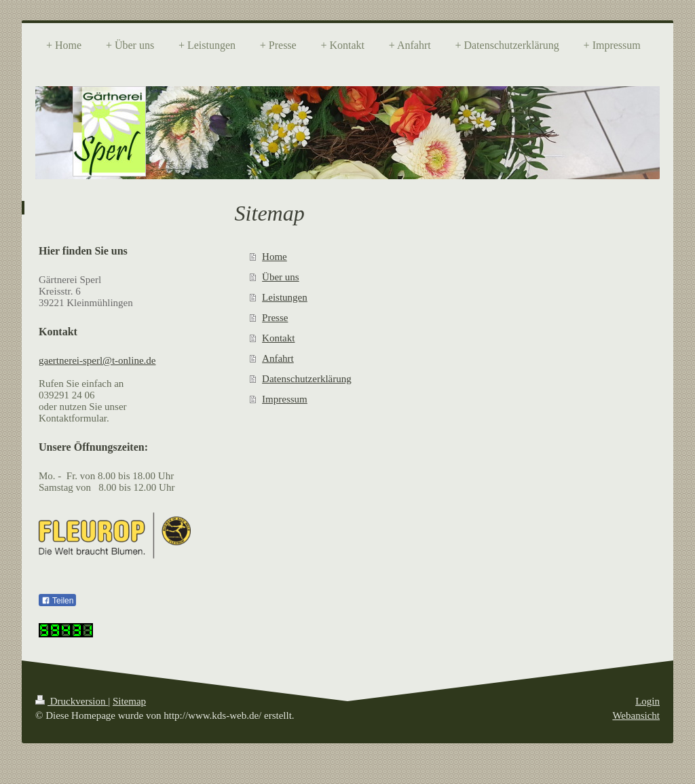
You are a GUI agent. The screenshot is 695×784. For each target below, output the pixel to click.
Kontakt (278, 338)
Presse (275, 318)
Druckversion (72, 701)
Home (275, 257)
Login (647, 701)
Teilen (57, 601)
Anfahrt (278, 358)
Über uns (281, 277)
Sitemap (129, 701)
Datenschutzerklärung (307, 379)
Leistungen (285, 297)
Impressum (285, 399)
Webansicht (636, 715)
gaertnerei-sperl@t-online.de (97, 360)
